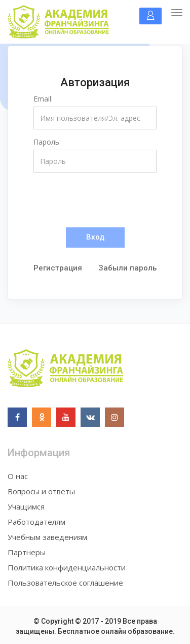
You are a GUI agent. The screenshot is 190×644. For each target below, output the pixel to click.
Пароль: (47, 142)
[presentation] (110, 200)
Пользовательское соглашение (65, 583)
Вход (95, 237)
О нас (18, 476)
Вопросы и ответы (41, 491)
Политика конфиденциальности (67, 567)
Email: (43, 99)
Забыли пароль (127, 268)
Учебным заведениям (47, 537)
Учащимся (26, 506)
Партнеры (27, 552)
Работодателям (36, 522)
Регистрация (58, 268)
